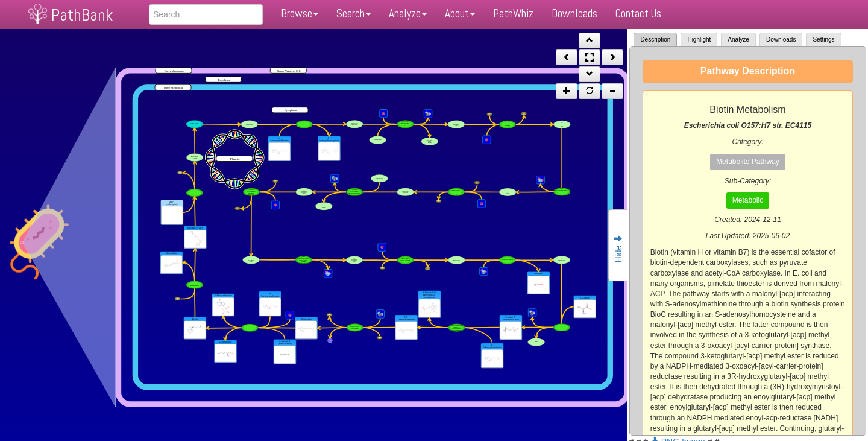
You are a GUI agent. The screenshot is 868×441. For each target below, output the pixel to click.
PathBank (82, 15)
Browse (300, 14)
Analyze (408, 14)
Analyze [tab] (738, 40)
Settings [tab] (823, 40)
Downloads (574, 14)
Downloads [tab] (781, 40)
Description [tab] (655, 40)
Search (354, 14)
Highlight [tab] (699, 40)
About (460, 14)
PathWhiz (513, 14)
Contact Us (638, 14)
